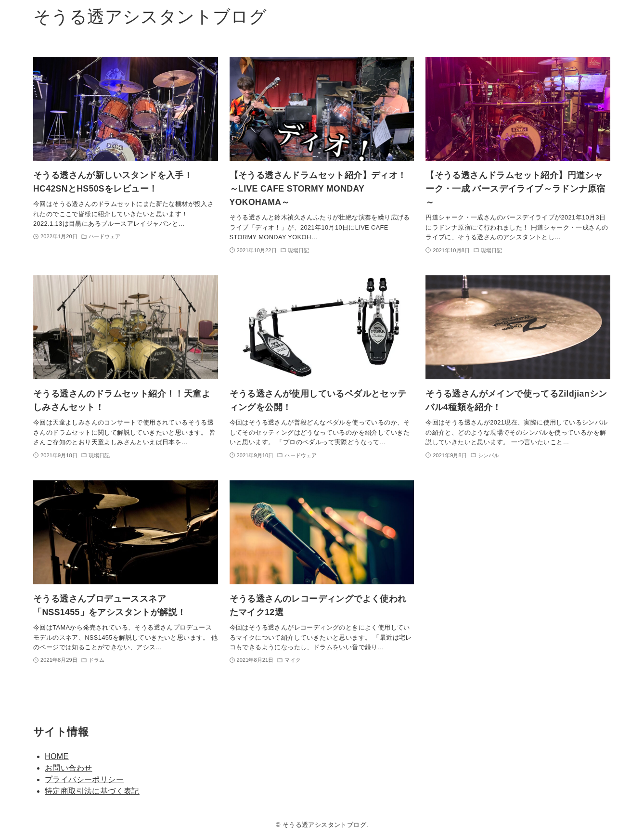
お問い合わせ (68, 768)
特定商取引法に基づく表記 (92, 791)
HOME (57, 756)
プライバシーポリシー (84, 779)
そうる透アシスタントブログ (150, 17)
